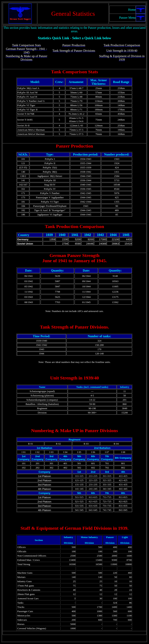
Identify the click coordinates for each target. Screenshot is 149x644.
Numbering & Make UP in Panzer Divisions (74, 431)
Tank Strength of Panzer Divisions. (74, 327)
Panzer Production (74, 146)
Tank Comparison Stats (74, 72)
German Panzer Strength (74, 255)
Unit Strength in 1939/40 (75, 378)
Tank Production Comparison (74, 226)
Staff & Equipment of (42, 528)
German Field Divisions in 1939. (96, 528)
